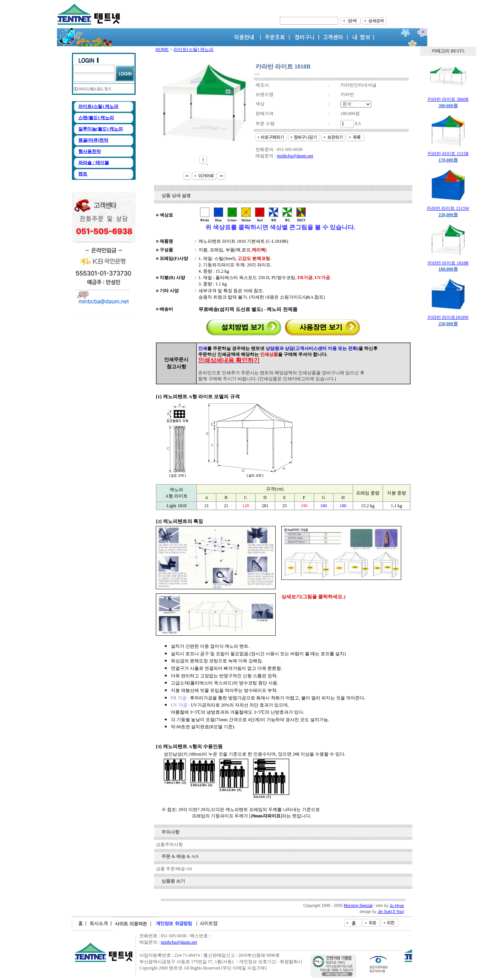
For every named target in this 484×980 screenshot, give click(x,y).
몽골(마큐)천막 (93, 140)
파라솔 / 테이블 (93, 163)
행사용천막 (90, 151)
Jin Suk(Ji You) (391, 911)
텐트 (83, 174)
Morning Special (358, 905)
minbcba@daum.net (295, 156)
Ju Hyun (397, 905)
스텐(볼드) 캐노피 (96, 118)
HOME (162, 49)
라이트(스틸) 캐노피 (98, 106)
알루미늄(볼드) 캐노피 (101, 129)
